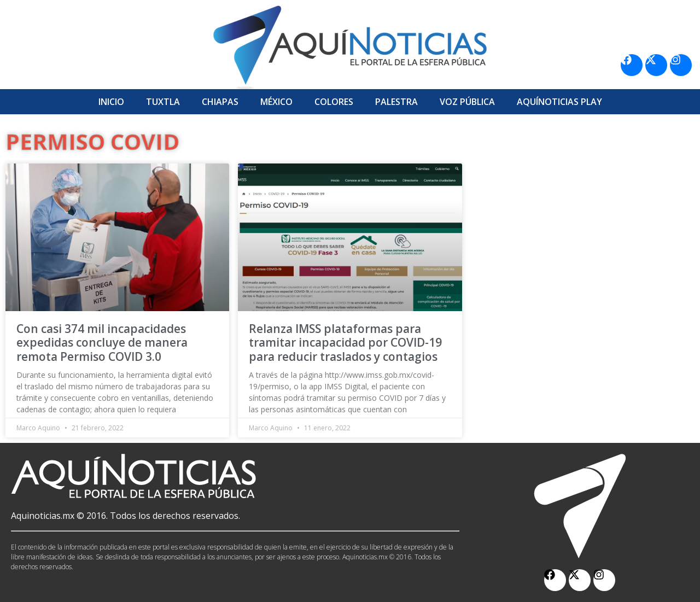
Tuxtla (163, 102)
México (276, 102)
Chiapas (220, 102)
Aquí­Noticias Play (559, 102)
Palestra (396, 102)
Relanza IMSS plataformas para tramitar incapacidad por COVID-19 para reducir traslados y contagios (345, 342)
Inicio (111, 102)
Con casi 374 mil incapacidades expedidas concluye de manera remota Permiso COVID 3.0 (102, 342)
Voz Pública (467, 102)
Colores (334, 102)
